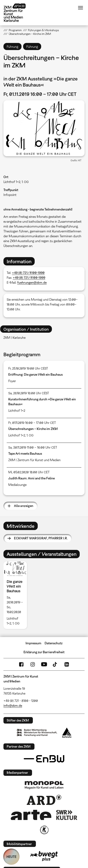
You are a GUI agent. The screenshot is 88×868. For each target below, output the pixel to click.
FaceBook (21, 664)
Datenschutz (54, 643)
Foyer (12, 381)
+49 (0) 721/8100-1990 (28, 273)
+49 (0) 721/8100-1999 (29, 278)
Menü (80, 8)
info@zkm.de (13, 706)
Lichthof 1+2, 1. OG (16, 182)
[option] (17, 595)
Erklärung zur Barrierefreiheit (44, 652)
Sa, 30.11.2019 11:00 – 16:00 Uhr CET (33, 447)
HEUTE (11, 857)
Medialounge (17, 485)
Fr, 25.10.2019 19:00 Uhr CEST (28, 368)
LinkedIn (67, 664)
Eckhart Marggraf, (41, 538)
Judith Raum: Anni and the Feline (32, 478)
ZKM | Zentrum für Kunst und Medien (34, 460)
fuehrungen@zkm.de (32, 282)
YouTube (44, 664)
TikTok (55, 664)
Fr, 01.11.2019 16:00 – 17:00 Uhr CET (32, 423)
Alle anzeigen (24, 506)
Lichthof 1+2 (17, 410)
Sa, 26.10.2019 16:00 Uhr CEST (29, 393)
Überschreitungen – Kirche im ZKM (33, 429)
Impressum (33, 643)
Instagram (33, 664)
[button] (44, 128)
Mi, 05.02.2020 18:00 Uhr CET (29, 472)
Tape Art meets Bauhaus (25, 453)
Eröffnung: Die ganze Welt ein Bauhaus (35, 374)
